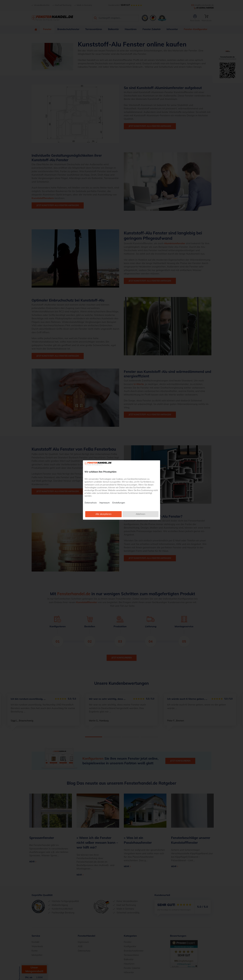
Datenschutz (91, 503)
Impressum (105, 503)
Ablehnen (140, 514)
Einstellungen (119, 503)
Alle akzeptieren (103, 514)
